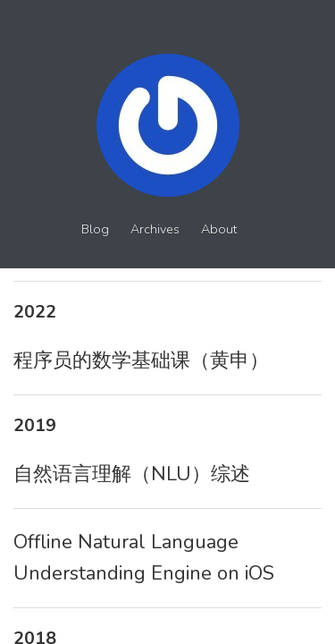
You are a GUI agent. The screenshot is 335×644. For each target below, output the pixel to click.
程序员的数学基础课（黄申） (141, 360)
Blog (95, 229)
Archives (155, 229)
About (219, 229)
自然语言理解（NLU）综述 (132, 474)
